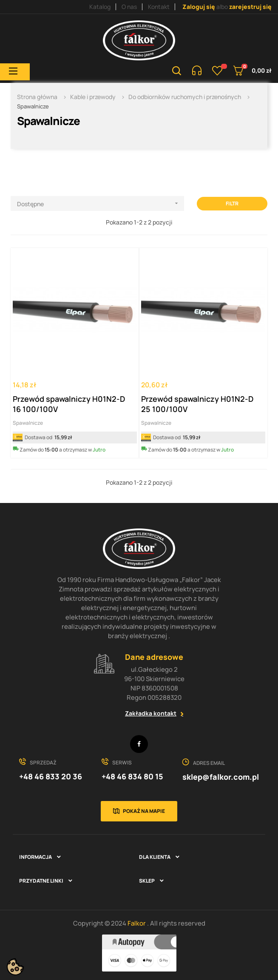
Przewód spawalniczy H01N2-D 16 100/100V (69, 404)
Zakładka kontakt (151, 713)
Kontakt (159, 7)
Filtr (232, 203)
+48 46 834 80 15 (132, 776)
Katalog (100, 7)
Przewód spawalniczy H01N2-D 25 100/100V (197, 404)
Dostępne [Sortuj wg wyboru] (101, 203)
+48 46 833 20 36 (51, 776)
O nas (129, 7)
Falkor (137, 923)
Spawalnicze (28, 423)
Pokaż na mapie (144, 811)
